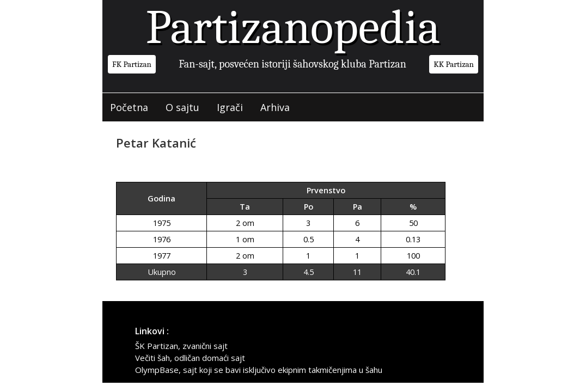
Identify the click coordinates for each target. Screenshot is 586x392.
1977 (162, 256)
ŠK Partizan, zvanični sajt (181, 346)
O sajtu (182, 107)
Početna (129, 107)
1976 (162, 239)
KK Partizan (454, 64)
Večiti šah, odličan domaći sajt (190, 358)
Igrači (230, 107)
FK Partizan (132, 64)
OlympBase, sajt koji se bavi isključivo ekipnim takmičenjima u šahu (259, 370)
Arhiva (275, 107)
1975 (162, 223)
